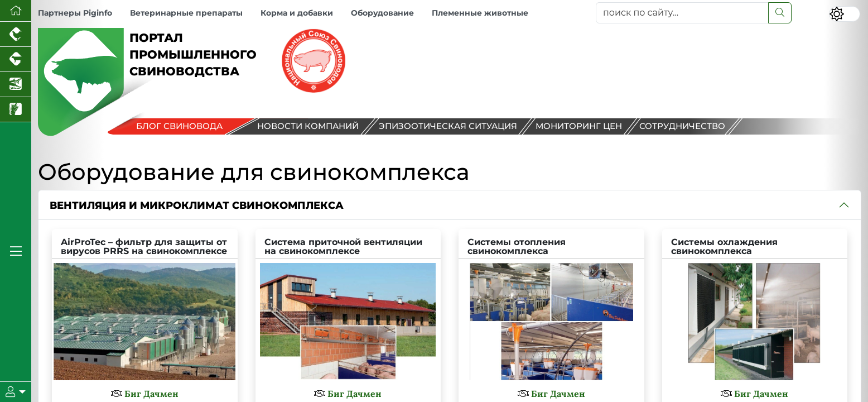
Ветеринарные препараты (186, 13)
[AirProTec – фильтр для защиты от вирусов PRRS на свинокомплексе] (145, 309)
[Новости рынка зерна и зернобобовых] (16, 110)
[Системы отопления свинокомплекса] (551, 309)
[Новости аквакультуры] (16, 85)
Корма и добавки (297, 13)
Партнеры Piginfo (75, 13)
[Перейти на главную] (16, 11)
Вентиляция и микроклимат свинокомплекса (197, 205)
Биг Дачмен (151, 394)
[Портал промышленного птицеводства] (16, 34)
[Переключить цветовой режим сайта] (845, 14)
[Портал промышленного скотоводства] (16, 59)
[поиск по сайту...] (682, 13)
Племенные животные (480, 13)
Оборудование (382, 13)
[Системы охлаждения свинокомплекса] (755, 309)
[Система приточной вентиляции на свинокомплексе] (348, 309)
